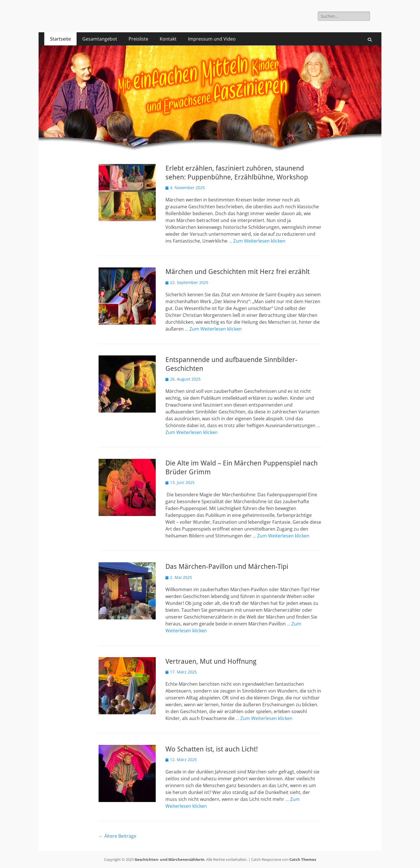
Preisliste (138, 39)
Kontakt (168, 39)
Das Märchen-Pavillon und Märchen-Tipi (227, 567)
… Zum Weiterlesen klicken (257, 241)
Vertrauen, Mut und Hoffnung (211, 661)
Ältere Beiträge (117, 836)
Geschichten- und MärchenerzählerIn (170, 859)
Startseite (60, 39)
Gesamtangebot (100, 39)
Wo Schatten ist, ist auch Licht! (212, 749)
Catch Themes (303, 859)
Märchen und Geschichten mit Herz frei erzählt (238, 272)
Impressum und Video (212, 39)
